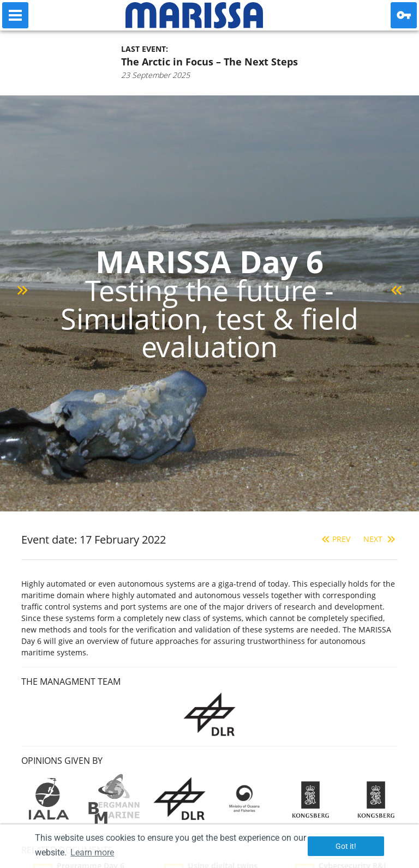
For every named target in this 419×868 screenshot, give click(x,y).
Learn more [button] (92, 852)
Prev (335, 539)
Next (381, 539)
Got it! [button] (346, 846)
